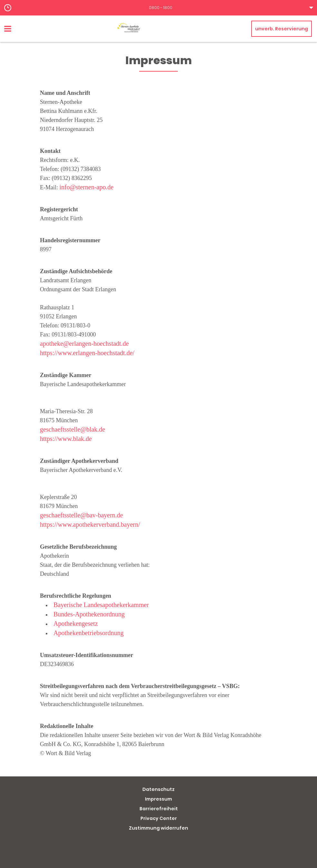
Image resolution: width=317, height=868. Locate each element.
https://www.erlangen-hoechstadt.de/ (87, 353)
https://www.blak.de (66, 439)
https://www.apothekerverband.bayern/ (90, 524)
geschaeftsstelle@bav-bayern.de (82, 515)
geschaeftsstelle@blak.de (72, 429)
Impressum (158, 799)
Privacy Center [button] (159, 818)
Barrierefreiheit (159, 809)
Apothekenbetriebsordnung (89, 633)
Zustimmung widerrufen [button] (158, 828)
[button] (158, 8)
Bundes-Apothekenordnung (89, 614)
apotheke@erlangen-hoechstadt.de (84, 344)
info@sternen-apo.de (87, 187)
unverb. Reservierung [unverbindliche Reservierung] (282, 29)
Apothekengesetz (76, 624)
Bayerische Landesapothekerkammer (101, 605)
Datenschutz (158, 789)
